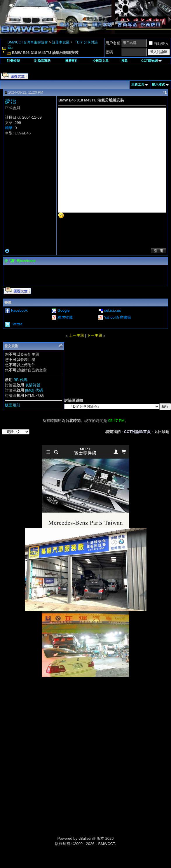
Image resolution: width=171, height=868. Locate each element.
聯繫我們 (113, 432)
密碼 (109, 52)
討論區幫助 (42, 61)
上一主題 (76, 335)
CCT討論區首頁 (137, 432)
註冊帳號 (13, 61)
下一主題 (95, 335)
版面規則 (13, 405)
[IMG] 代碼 (34, 390)
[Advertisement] (85, 718)
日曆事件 (71, 61)
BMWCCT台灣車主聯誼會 (28, 42)
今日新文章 (101, 61)
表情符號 (33, 385)
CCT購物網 (151, 61)
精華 (9, 128)
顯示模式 (158, 85)
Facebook (19, 310)
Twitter (16, 324)
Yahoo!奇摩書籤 (117, 317)
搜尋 (124, 61)
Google (64, 310)
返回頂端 (162, 432)
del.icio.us (113, 310)
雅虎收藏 (65, 317)
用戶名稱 (113, 43)
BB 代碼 (21, 380)
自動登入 (159, 44)
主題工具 (138, 85)
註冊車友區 (61, 42)
